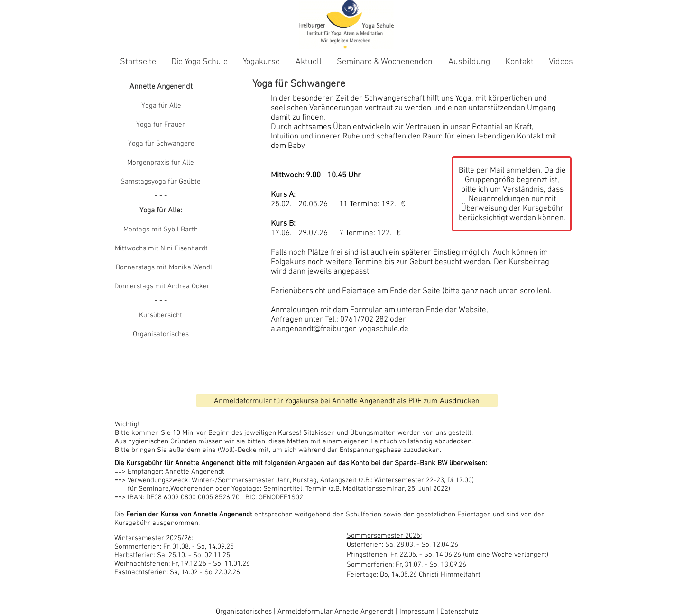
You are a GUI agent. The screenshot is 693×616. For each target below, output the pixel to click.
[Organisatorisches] (161, 335)
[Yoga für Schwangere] (161, 144)
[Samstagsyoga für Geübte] (161, 182)
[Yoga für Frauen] (161, 125)
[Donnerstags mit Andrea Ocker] (162, 287)
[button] (161, 197)
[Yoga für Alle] (161, 106)
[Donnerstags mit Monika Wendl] (164, 268)
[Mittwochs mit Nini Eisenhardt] (162, 249)
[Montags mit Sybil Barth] (161, 230)
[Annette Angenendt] (161, 87)
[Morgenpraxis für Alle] (161, 163)
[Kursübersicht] (161, 316)
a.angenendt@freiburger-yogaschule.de (340, 329)
